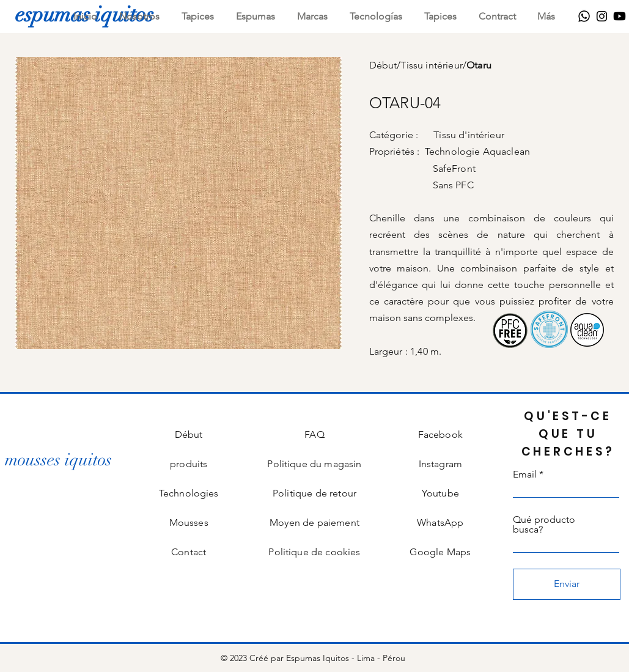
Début (383, 65)
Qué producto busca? (544, 525)
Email (525, 474)
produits (189, 464)
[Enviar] (567, 584)
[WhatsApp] (584, 16)
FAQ (314, 434)
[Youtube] (620, 16)
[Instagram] (602, 16)
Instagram (440, 464)
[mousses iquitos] (59, 460)
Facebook (440, 434)
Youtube (440, 493)
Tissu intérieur (431, 65)
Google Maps (440, 552)
